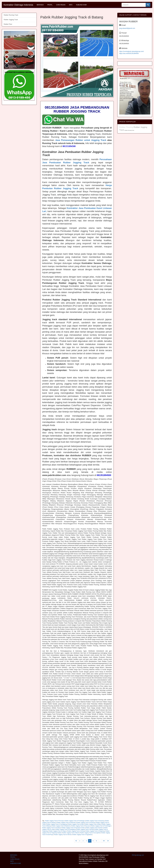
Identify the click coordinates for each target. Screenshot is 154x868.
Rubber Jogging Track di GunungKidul (90, 833)
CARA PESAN (61, 5)
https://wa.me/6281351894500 (129, 53)
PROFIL (50, 5)
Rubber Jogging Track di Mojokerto (61, 826)
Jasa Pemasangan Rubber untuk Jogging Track (81, 140)
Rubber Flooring (126, 127)
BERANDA (40, 5)
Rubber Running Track (11, 15)
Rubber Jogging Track (11, 20)
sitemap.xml (140, 855)
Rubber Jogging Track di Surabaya (51, 828)
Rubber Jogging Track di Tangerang (95, 831)
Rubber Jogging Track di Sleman (63, 835)
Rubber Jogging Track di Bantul (71, 833)
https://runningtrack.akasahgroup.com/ (132, 51)
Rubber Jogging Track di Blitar (93, 824)
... (100, 841)
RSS (133, 855)
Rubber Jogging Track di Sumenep (86, 823)
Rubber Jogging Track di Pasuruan (81, 826)
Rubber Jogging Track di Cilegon (58, 831)
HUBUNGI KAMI (81, 5)
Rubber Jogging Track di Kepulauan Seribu (73, 828)
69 (104, 841)
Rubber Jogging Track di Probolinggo (75, 821)
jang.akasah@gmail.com (127, 28)
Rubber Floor (8, 24)
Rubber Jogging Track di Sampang (95, 821)
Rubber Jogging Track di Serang (85, 829)
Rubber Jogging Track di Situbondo (66, 823)
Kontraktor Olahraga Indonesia (18, 5)
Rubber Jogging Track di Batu (76, 824)
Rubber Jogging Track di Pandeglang (66, 829)
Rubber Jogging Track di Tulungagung (57, 824)
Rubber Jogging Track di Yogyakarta (82, 835)
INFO (71, 5)
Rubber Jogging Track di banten (94, 828)
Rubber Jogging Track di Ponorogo (54, 821)
